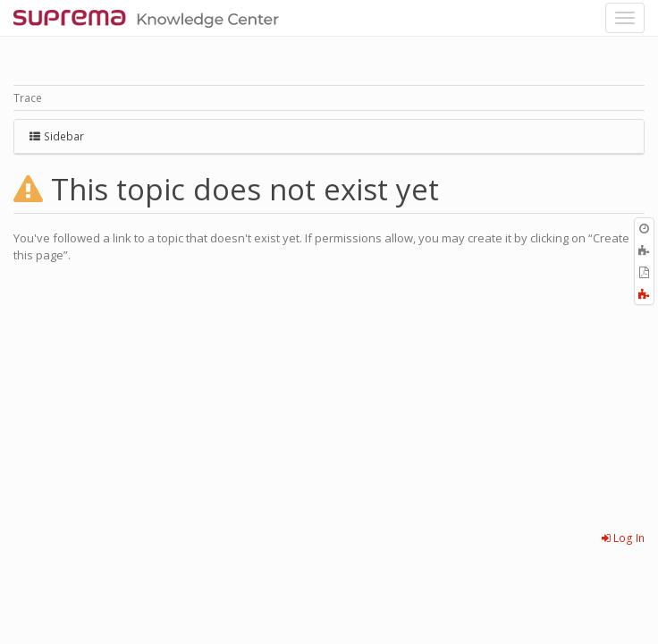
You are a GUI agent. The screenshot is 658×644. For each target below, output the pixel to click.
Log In (623, 538)
